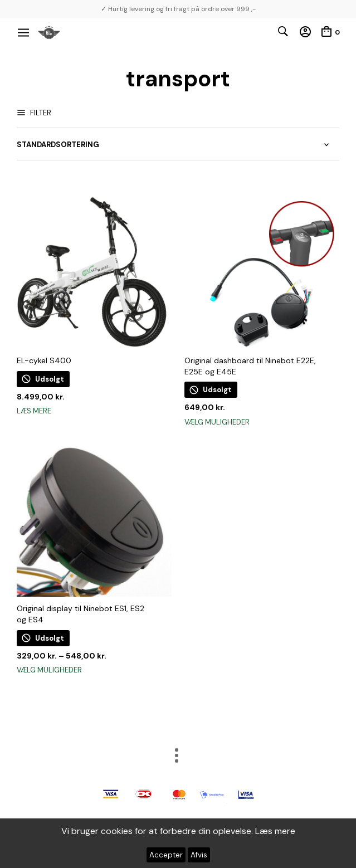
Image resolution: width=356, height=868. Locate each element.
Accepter (166, 855)
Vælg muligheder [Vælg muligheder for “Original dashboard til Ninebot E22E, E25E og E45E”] (217, 422)
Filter (40, 113)
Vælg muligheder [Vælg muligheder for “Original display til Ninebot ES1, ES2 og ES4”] (49, 670)
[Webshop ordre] (178, 145)
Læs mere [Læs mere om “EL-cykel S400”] (34, 411)
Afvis (199, 855)
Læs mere (275, 831)
